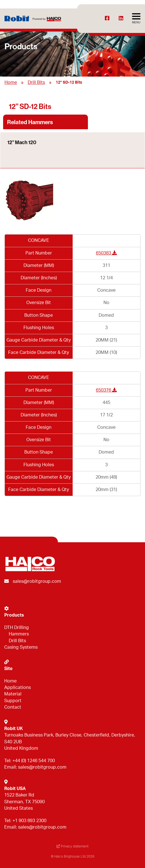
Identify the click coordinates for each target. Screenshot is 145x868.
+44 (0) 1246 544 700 (34, 761)
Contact (13, 707)
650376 (106, 390)
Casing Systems (21, 647)
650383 (106, 253)
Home (11, 82)
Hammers (19, 634)
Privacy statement (72, 846)
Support (13, 701)
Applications (18, 688)
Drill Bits (36, 82)
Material (13, 694)
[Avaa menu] (136, 19)
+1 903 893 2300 (29, 821)
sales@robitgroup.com (37, 581)
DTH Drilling (17, 628)
